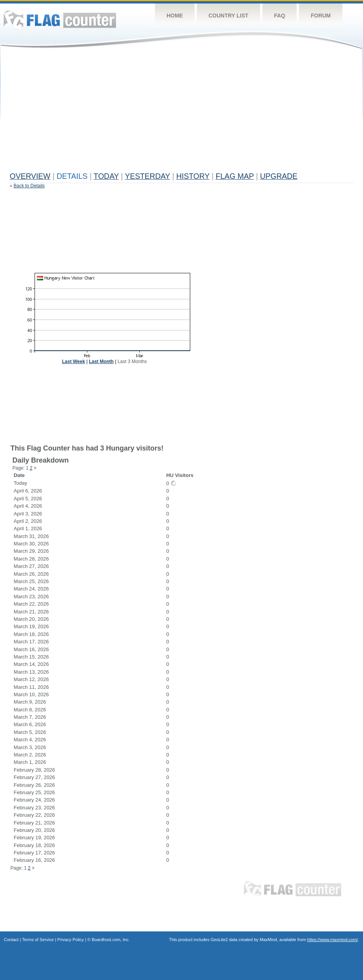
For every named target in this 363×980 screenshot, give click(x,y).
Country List (228, 16)
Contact (11, 940)
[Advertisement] (135, 114)
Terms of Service (38, 940)
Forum (320, 16)
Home (175, 16)
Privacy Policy (71, 940)
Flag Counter (60, 19)
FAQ (280, 16)
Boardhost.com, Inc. (111, 940)
